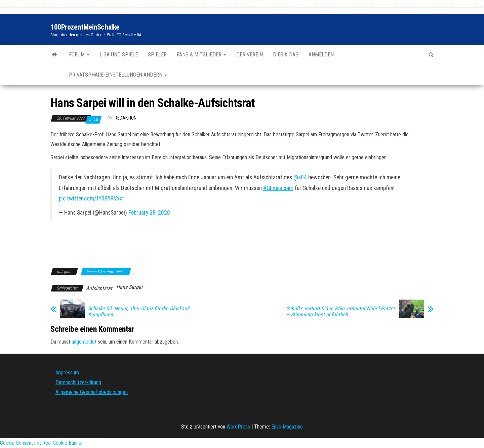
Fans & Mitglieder (201, 55)
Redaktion (126, 118)
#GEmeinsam (278, 188)
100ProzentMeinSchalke (85, 27)
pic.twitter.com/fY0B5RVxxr (92, 198)
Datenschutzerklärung (78, 382)
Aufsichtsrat (99, 288)
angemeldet (84, 342)
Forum (79, 55)
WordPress (238, 427)
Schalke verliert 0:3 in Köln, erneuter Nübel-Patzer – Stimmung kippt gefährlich (341, 312)
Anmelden (321, 55)
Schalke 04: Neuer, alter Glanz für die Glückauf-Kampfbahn (139, 312)
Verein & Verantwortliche (106, 272)
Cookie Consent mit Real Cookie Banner (42, 443)
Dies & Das (286, 55)
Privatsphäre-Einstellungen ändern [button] (118, 75)
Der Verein (250, 55)
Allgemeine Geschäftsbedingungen (92, 392)
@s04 (300, 177)
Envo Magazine (287, 427)
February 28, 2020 (149, 213)
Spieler (157, 55)
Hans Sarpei (129, 287)
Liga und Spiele (119, 55)
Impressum (67, 373)
